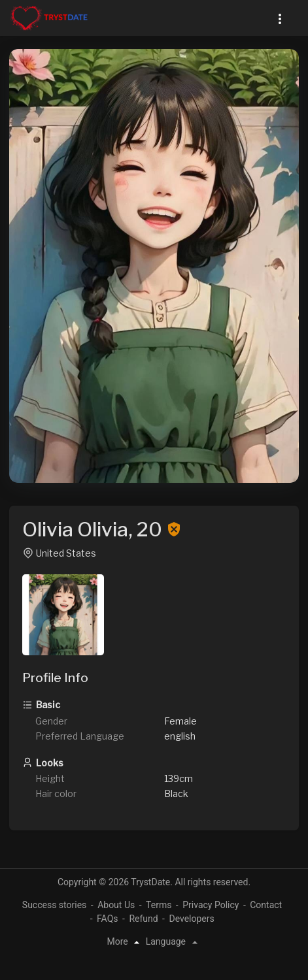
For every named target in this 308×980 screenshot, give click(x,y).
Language (174, 941)
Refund (143, 919)
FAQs (108, 919)
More (125, 941)
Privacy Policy (211, 905)
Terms (159, 905)
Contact (266, 905)
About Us (116, 905)
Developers (191, 919)
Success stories (55, 905)
